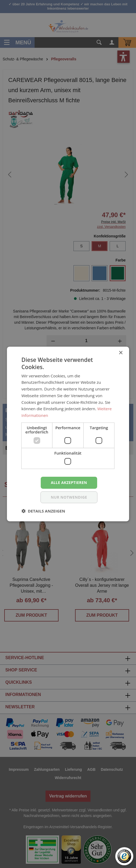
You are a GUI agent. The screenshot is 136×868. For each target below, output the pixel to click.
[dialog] (68, 434)
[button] (43, 511)
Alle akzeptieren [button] (69, 482)
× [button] (120, 353)
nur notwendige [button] (69, 497)
